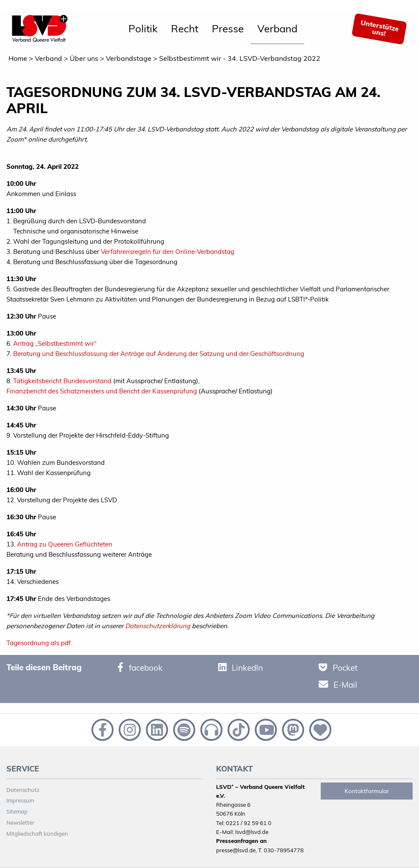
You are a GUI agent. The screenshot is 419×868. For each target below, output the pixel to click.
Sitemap (17, 811)
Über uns (84, 58)
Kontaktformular (367, 791)
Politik (143, 28)
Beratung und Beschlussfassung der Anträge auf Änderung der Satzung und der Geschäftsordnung (159, 354)
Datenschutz (23, 790)
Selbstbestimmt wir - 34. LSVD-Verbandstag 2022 (240, 58)
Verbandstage (129, 58)
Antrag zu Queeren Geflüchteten (65, 544)
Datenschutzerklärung (158, 626)
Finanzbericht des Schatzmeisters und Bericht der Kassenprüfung (102, 391)
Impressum (20, 800)
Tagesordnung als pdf (38, 643)
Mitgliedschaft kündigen (37, 834)
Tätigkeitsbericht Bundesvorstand (62, 381)
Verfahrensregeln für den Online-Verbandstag (168, 252)
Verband (277, 28)
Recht (185, 28)
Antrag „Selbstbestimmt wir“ (55, 343)
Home (18, 58)
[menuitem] (143, 29)
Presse (228, 28)
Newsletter (20, 822)
